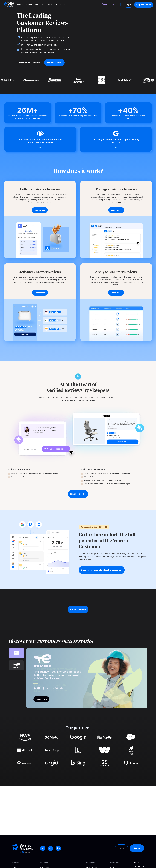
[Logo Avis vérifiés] (9, 5)
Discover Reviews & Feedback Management (102, 570)
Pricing (137, 863)
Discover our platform (30, 62)
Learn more (41, 699)
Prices (50, 5)
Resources (40, 5)
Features (20, 5)
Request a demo (144, 5)
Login (129, 5)
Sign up (137, 848)
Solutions (30, 5)
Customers (60, 5)
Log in (121, 848)
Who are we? (139, 867)
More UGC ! (108, 5)
